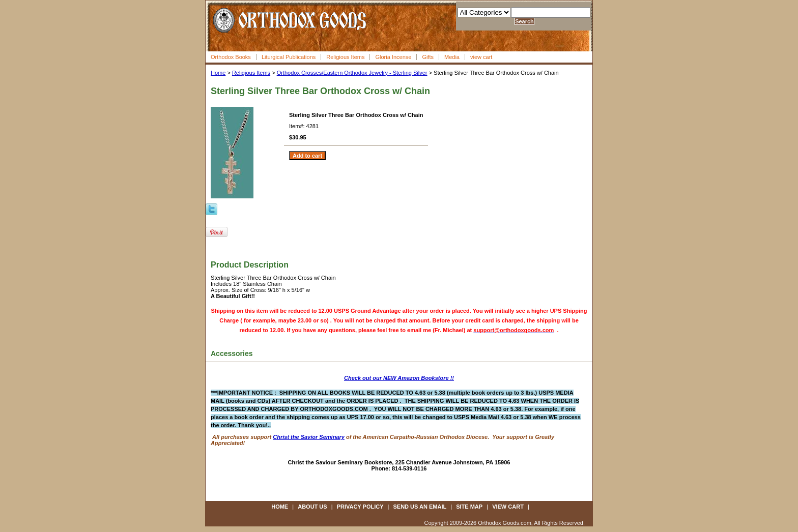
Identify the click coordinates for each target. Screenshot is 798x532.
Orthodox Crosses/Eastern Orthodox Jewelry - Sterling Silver (352, 73)
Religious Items (345, 57)
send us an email (420, 507)
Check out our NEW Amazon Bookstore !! (399, 378)
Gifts (428, 57)
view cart (481, 57)
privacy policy (360, 507)
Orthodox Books (231, 57)
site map (469, 507)
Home (218, 73)
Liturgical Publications (289, 57)
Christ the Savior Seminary (309, 437)
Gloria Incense (393, 57)
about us (312, 507)
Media (452, 57)
